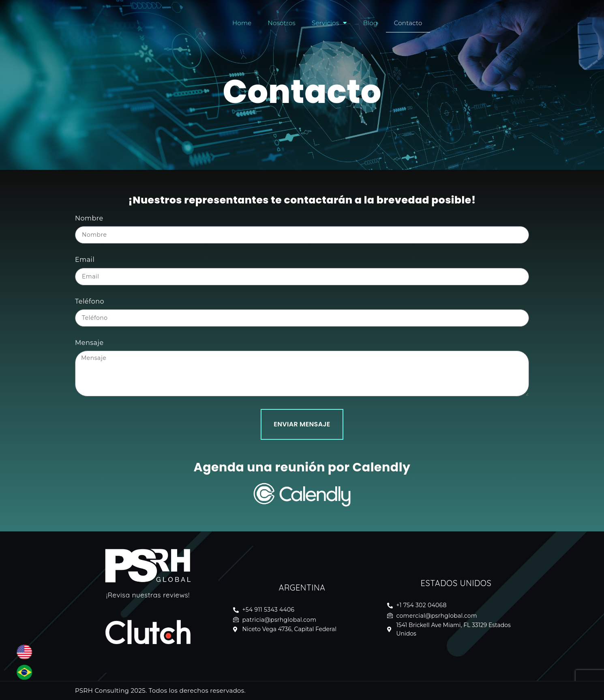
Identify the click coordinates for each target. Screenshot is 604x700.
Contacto (408, 23)
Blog (371, 23)
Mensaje (89, 343)
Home (242, 23)
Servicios (329, 23)
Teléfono (90, 301)
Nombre (89, 218)
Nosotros (282, 23)
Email (85, 260)
